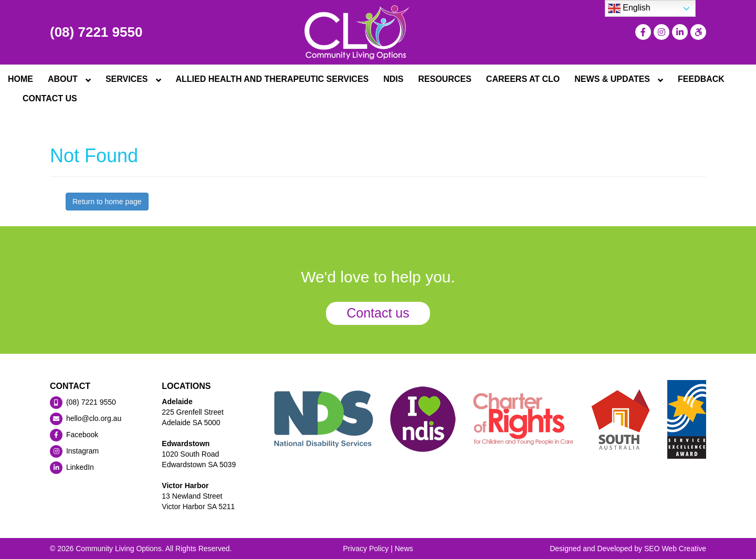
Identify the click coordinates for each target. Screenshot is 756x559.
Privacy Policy (366, 549)
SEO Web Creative (675, 549)
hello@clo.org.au (86, 418)
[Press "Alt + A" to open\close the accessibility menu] (697, 32)
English (629, 8)
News (404, 549)
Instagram (74, 451)
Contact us (378, 313)
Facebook (74, 435)
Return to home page (107, 202)
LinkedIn (72, 467)
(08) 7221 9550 (96, 32)
